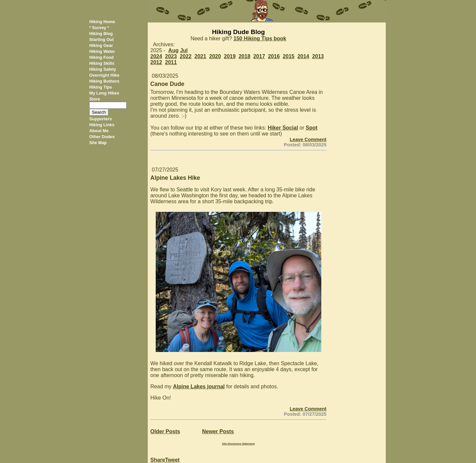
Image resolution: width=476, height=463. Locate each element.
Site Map (98, 143)
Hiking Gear (101, 45)
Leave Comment (308, 139)
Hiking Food (101, 57)
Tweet (172, 460)
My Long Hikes (104, 93)
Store (95, 99)
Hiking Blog (101, 34)
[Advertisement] (358, 122)
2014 (303, 56)
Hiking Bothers (104, 81)
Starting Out (101, 39)
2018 (245, 56)
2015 (289, 56)
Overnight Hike (104, 75)
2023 (171, 56)
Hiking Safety (103, 69)
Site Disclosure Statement (238, 444)
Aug (173, 50)
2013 (318, 56)
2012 (156, 62)
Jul (184, 50)
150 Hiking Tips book (260, 39)
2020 (215, 56)
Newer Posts (218, 431)
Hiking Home (102, 22)
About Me (99, 131)
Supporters (100, 119)
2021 (200, 56)
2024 (156, 56)
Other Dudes (102, 137)
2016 (274, 56)
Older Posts (165, 431)
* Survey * (99, 28)
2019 (230, 56)
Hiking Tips (101, 87)
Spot (312, 128)
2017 (259, 56)
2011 (171, 62)
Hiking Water (102, 51)
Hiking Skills (102, 63)
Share (158, 460)
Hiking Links (102, 125)
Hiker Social (283, 128)
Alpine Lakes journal (199, 386)
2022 (186, 56)
